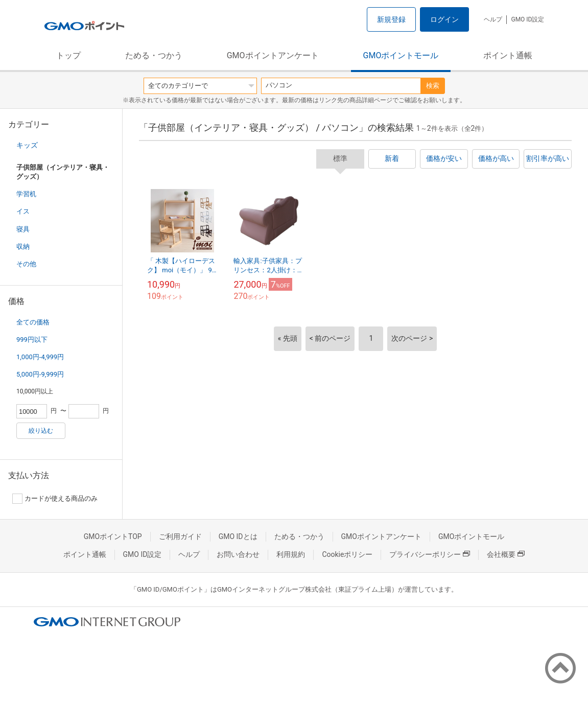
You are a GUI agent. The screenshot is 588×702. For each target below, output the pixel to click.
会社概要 (506, 554)
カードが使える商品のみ (55, 499)
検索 (433, 86)
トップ (68, 55)
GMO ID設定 (527, 19)
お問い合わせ (238, 554)
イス (23, 211)
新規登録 (391, 19)
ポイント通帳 (508, 55)
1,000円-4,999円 (40, 357)
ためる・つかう (154, 55)
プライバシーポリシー (430, 554)
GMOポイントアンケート (273, 55)
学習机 (26, 194)
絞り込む (41, 431)
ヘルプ (493, 19)
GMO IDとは (238, 536)
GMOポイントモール (401, 55)
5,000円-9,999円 (40, 374)
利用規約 (291, 554)
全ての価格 (33, 322)
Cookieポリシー (347, 554)
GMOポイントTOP (113, 536)
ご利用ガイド (180, 536)
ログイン (444, 19)
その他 (26, 264)
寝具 (23, 229)
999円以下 (32, 340)
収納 (23, 247)
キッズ (27, 145)
